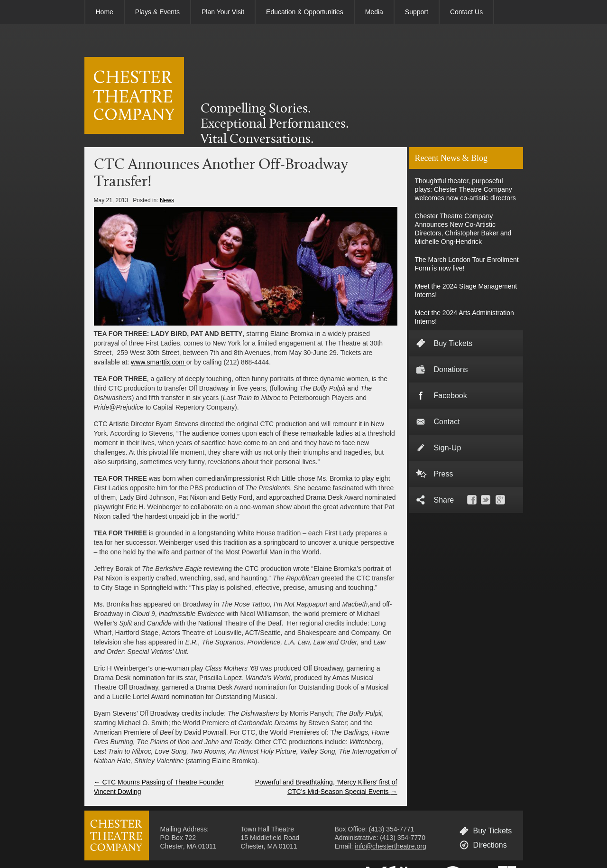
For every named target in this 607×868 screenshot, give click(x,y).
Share (444, 500)
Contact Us (466, 12)
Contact (447, 422)
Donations (451, 369)
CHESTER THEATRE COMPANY (134, 95)
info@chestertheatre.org (390, 846)
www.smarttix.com (159, 362)
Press (444, 474)
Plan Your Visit (223, 12)
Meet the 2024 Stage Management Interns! (466, 290)
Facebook (451, 396)
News (167, 200)
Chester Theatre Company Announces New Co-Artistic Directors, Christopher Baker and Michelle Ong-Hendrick (463, 229)
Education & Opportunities (305, 12)
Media (374, 12)
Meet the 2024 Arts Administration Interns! (464, 317)
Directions (490, 845)
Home (105, 12)
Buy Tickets (453, 343)
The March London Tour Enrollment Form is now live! (467, 264)
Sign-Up (448, 448)
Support (417, 12)
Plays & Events (157, 12)
